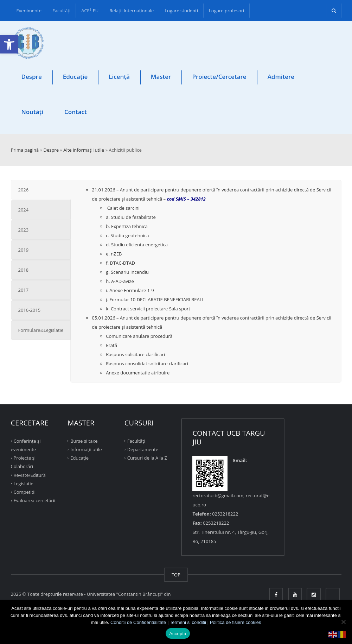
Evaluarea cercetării (35, 500)
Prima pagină (25, 150)
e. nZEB (114, 254)
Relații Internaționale (132, 11)
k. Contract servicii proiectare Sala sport (148, 309)
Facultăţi (61, 11)
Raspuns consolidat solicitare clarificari (147, 364)
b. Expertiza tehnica (127, 226)
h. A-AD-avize (120, 281)
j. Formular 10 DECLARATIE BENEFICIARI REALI (155, 299)
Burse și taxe (84, 441)
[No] (343, 622)
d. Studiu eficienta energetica (137, 245)
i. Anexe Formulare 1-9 (130, 290)
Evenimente (29, 11)
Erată (111, 345)
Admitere (281, 77)
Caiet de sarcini (123, 208)
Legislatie (24, 484)
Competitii (25, 492)
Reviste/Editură (30, 475)
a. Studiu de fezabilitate (131, 217)
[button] (9, 44)
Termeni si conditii (188, 622)
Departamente (143, 449)
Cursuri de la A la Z (147, 458)
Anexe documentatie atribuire (138, 373)
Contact (76, 112)
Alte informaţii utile (84, 150)
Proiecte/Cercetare (219, 77)
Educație (75, 77)
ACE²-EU (90, 11)
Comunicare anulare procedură (139, 336)
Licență (119, 77)
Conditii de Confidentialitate (138, 622)
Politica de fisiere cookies (236, 622)
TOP (176, 575)
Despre (32, 77)
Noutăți (33, 112)
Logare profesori (226, 11)
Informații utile (86, 449)
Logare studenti (181, 11)
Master (161, 77)
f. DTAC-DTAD (120, 263)
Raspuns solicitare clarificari (135, 354)
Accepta (178, 634)
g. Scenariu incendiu (127, 272)
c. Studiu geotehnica (127, 235)
